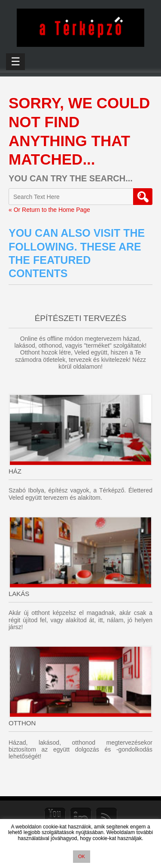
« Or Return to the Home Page (49, 210)
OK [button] (82, 856)
